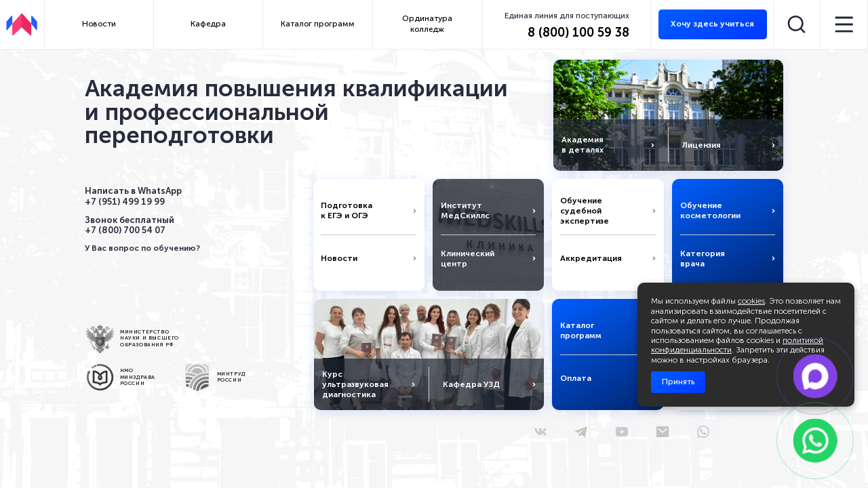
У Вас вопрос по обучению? (142, 248)
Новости (99, 24)
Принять (678, 382)
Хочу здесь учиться (712, 24)
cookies (751, 301)
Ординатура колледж (427, 24)
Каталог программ (318, 24)
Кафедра (208, 24)
